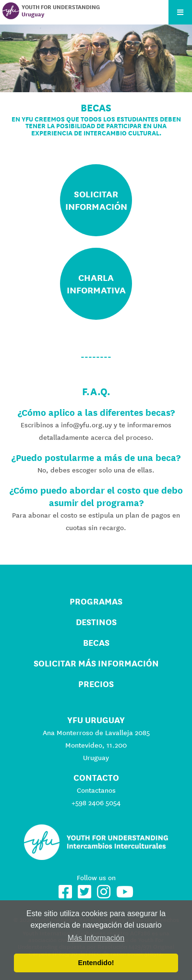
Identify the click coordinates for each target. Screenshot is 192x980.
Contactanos (96, 790)
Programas (96, 601)
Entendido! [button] (96, 963)
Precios (96, 684)
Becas (96, 643)
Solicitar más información (96, 663)
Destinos (96, 622)
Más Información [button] (96, 938)
